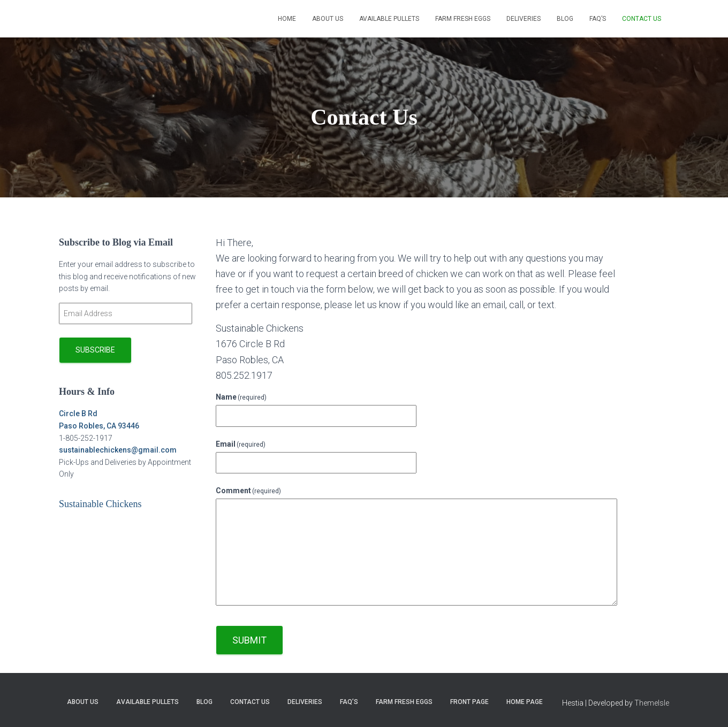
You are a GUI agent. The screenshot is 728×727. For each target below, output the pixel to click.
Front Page (469, 702)
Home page (525, 702)
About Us (328, 19)
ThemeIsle (652, 703)
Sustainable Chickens (100, 504)
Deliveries (524, 19)
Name (241, 397)
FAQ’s (598, 19)
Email (241, 444)
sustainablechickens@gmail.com (118, 450)
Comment (249, 491)
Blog (565, 19)
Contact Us (642, 19)
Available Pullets (389, 19)
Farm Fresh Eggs (463, 19)
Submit (249, 640)
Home (287, 19)
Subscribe (95, 350)
